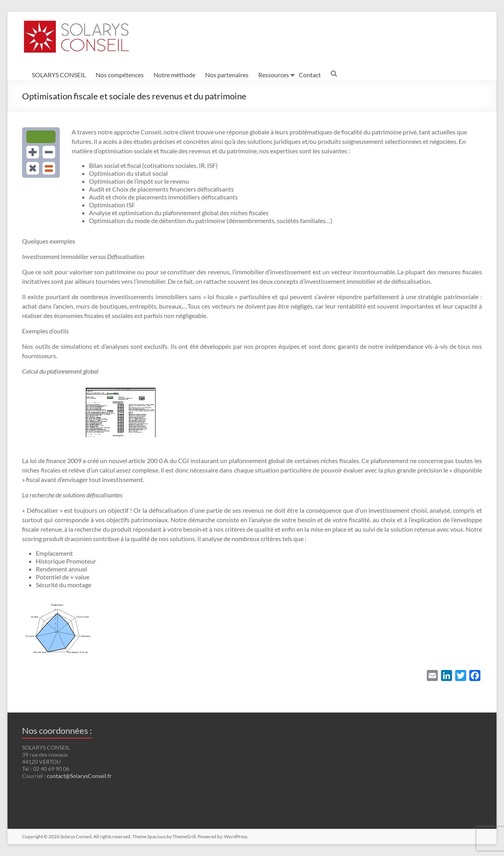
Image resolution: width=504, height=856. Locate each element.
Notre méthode (174, 75)
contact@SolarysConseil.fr (79, 776)
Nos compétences (120, 75)
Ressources (274, 75)
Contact (310, 75)
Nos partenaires (227, 75)
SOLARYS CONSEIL (59, 75)
